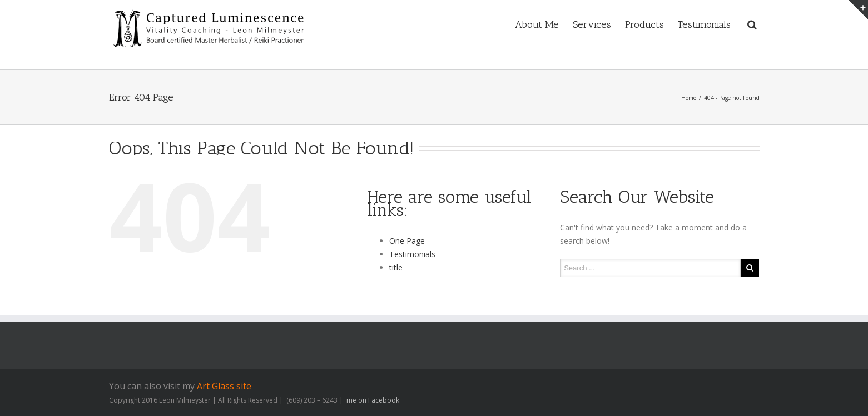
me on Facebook (372, 400)
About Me (537, 24)
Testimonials (704, 24)
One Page (407, 241)
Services (592, 24)
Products (644, 24)
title (396, 267)
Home (689, 98)
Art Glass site (224, 386)
